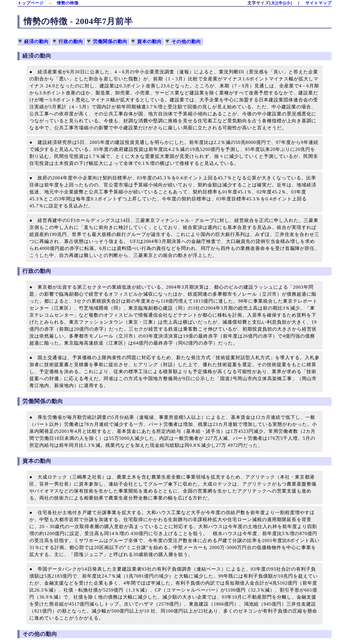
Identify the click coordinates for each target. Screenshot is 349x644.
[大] (273, 3)
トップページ (31, 3)
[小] (288, 3)
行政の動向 (71, 42)
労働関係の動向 (110, 42)
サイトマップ (318, 3)
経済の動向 (37, 42)
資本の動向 (149, 42)
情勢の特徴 (68, 3)
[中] (281, 3)
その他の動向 (186, 42)
